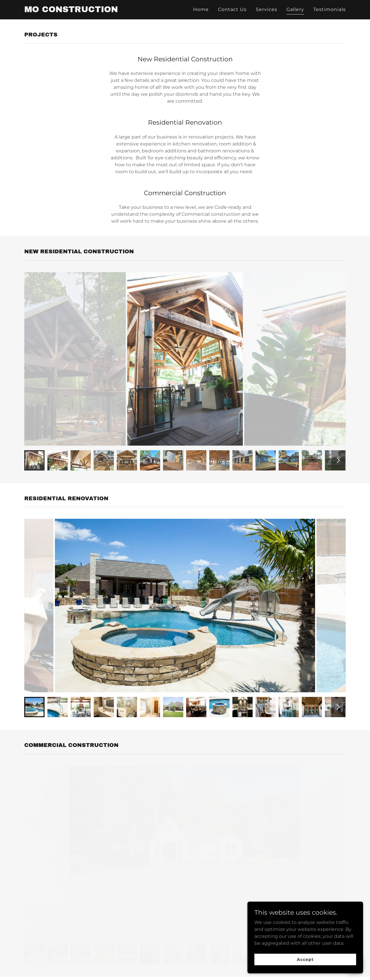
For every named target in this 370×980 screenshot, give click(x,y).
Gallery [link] (295, 9)
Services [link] (267, 9)
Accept (305, 959)
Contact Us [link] (232, 9)
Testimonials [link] (330, 9)
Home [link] (201, 9)
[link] (71, 11)
